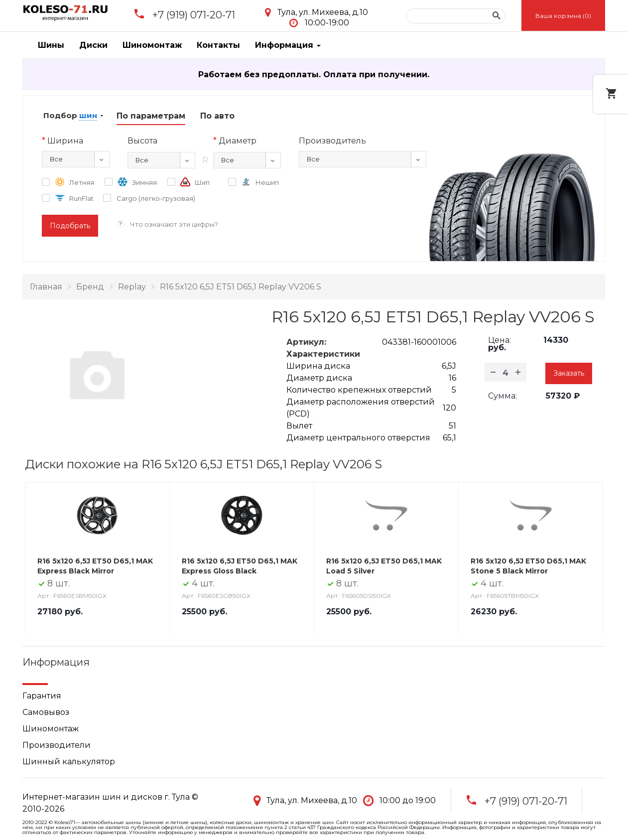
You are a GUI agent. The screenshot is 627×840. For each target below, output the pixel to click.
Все (56, 159)
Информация (288, 45)
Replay (132, 287)
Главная (46, 287)
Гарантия (42, 696)
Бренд (90, 287)
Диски (93, 45)
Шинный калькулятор (69, 762)
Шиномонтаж (152, 45)
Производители (57, 745)
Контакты (218, 45)
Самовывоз (46, 712)
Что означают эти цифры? (174, 224)
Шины (51, 45)
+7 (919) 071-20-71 (194, 15)
